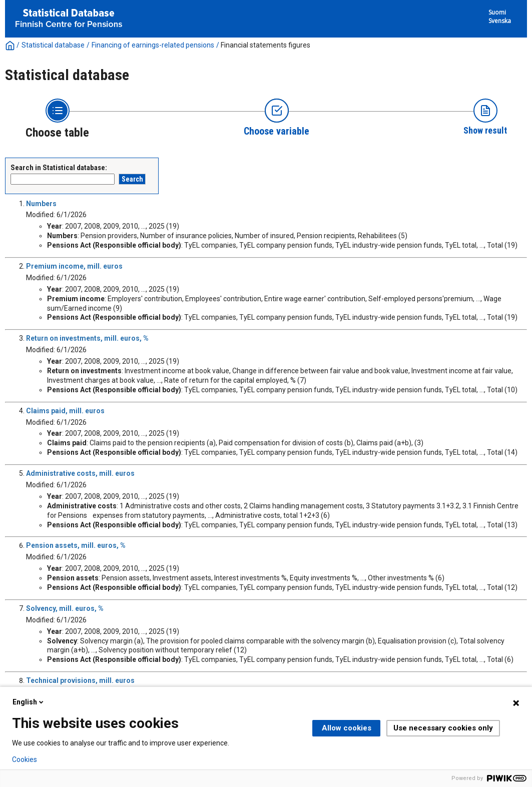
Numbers (41, 204)
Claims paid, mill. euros (65, 411)
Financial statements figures (265, 45)
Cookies (25, 759)
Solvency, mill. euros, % (65, 608)
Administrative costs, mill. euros (80, 473)
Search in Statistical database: (59, 168)
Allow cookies (347, 728)
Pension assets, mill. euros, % (76, 545)
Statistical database (53, 45)
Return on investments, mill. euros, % (87, 338)
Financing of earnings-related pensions (153, 45)
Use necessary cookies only (443, 728)
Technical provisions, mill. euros (80, 680)
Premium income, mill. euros (74, 266)
